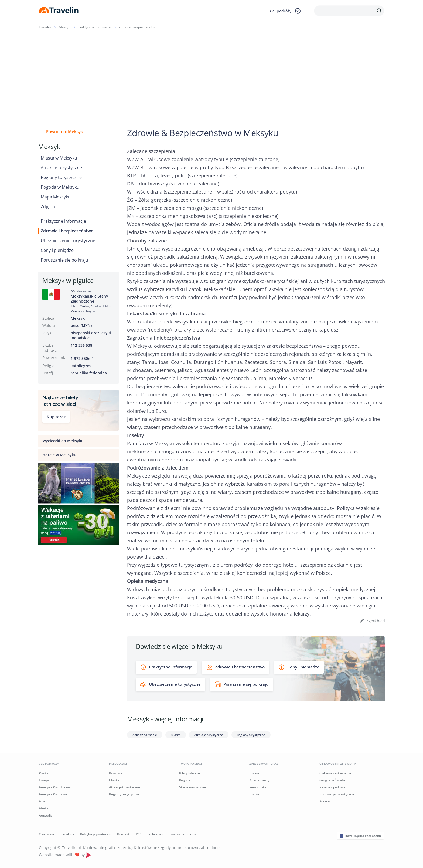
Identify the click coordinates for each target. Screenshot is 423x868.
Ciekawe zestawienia (335, 773)
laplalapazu (156, 834)
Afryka (44, 808)
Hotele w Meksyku (59, 455)
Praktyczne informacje (94, 27)
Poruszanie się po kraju (64, 260)
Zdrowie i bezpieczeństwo (67, 231)
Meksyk (64, 27)
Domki (254, 794)
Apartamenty (259, 780)
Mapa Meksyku (56, 197)
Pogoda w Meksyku (60, 187)
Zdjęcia (48, 207)
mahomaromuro (183, 834)
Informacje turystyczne (337, 794)
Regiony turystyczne (61, 177)
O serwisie (47, 834)
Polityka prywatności (95, 834)
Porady (325, 801)
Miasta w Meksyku (59, 158)
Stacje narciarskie (192, 787)
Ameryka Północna (53, 794)
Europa (44, 780)
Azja (42, 801)
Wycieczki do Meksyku (63, 441)
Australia (46, 815)
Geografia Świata (332, 780)
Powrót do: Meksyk (65, 131)
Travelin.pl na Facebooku (360, 836)
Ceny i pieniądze (57, 250)
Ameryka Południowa (55, 787)
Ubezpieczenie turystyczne (68, 241)
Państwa (116, 773)
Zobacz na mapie (145, 735)
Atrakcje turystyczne (61, 168)
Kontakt (123, 834)
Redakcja (67, 834)
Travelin (45, 27)
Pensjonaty (258, 787)
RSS (139, 834)
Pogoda (185, 780)
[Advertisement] (211, 73)
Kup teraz (56, 417)
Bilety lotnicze (190, 773)
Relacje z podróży (332, 787)
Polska (44, 773)
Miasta (176, 735)
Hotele (254, 773)
